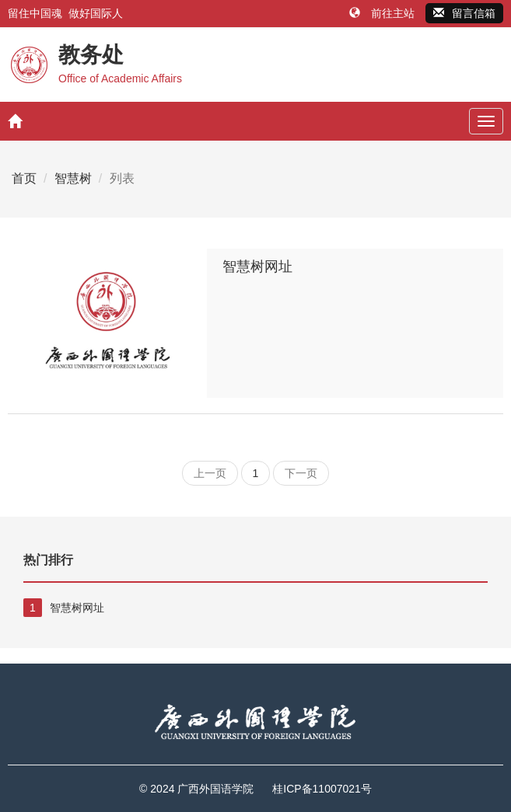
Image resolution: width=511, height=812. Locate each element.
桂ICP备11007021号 (322, 789)
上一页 (210, 473)
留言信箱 (464, 13)
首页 (24, 178)
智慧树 (73, 178)
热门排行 (48, 560)
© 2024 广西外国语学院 (196, 789)
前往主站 (383, 13)
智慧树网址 (257, 267)
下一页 (301, 473)
